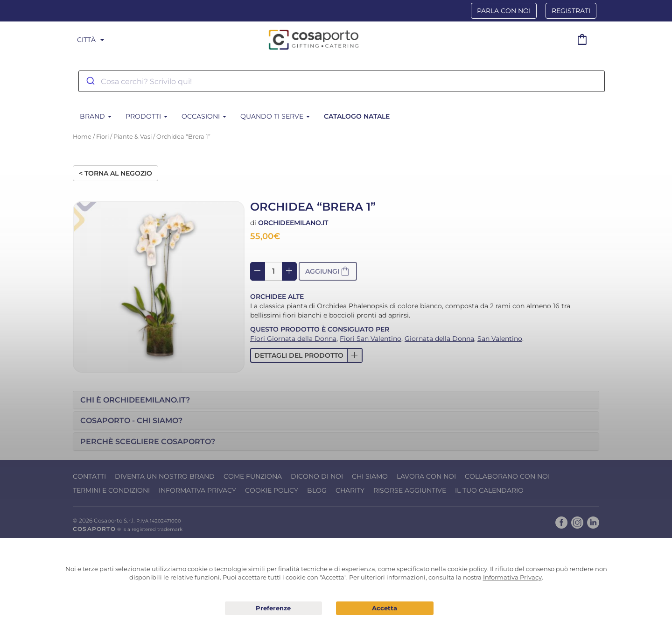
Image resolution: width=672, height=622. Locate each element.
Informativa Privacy (197, 490)
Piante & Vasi (133, 137)
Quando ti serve (275, 116)
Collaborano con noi (507, 476)
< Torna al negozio (115, 173)
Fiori (102, 137)
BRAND (96, 116)
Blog (317, 490)
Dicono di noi (317, 476)
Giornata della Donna (439, 339)
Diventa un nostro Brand (165, 476)
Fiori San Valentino (371, 339)
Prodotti (147, 116)
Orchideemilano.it (293, 223)
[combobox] (342, 81)
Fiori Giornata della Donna (293, 339)
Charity (350, 490)
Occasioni (204, 116)
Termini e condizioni (111, 490)
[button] (306, 355)
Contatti (89, 476)
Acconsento (385, 608)
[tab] (336, 400)
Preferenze (274, 608)
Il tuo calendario (489, 490)
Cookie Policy (272, 490)
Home (82, 137)
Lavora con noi (426, 476)
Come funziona (253, 476)
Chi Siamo (370, 476)
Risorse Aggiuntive (410, 490)
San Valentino (500, 339)
